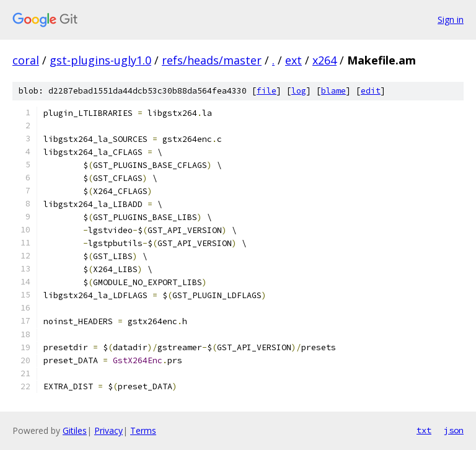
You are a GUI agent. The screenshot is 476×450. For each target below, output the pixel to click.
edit (371, 91)
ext (293, 60)
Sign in (451, 20)
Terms (143, 430)
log (299, 91)
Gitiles (75, 430)
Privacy (108, 430)
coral (26, 60)
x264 (324, 60)
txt (424, 430)
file (267, 91)
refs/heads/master (212, 60)
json (454, 430)
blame (333, 91)
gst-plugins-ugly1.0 (100, 60)
